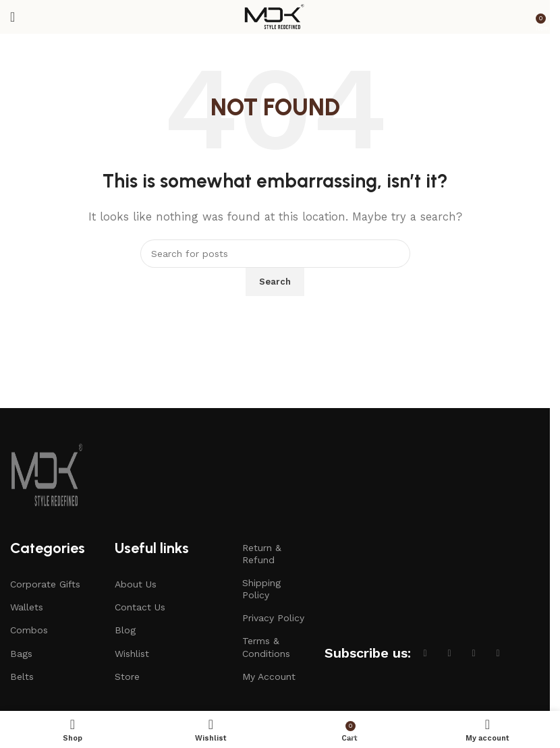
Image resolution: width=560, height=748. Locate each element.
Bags (21, 654)
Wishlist (132, 654)
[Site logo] (275, 16)
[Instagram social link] (474, 653)
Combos (29, 630)
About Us (136, 584)
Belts (22, 677)
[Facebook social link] (425, 653)
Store (127, 677)
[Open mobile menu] (12, 17)
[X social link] (449, 653)
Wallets (27, 607)
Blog (125, 630)
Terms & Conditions (266, 647)
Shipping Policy (261, 589)
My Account (269, 677)
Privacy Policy (273, 618)
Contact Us (140, 607)
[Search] (275, 254)
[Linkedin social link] (498, 653)
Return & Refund (262, 554)
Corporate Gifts (45, 584)
